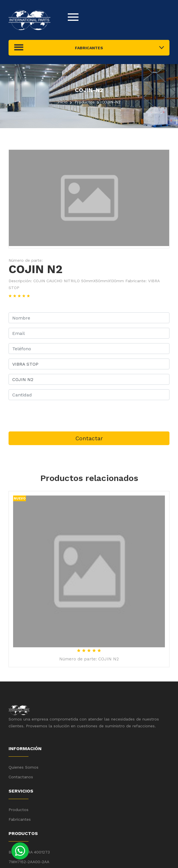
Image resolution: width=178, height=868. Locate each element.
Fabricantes (20, 819)
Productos (19, 810)
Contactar (89, 438)
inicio (63, 102)
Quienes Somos (23, 767)
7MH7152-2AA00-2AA (29, 862)
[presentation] (52, 416)
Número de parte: (26, 260)
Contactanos (21, 777)
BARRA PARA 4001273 (29, 852)
